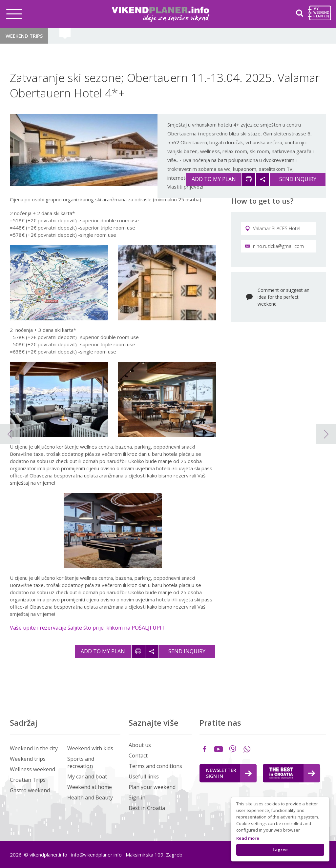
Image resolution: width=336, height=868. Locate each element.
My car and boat (87, 777)
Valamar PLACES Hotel (273, 228)
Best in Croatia (147, 808)
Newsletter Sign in (229, 773)
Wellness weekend (32, 769)
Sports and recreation (81, 762)
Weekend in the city (34, 748)
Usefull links (144, 777)
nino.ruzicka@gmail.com (274, 246)
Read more (248, 838)
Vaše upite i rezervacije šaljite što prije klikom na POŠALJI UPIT (87, 628)
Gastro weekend (30, 790)
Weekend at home (90, 787)
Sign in (137, 797)
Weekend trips (24, 36)
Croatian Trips (28, 780)
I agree (280, 850)
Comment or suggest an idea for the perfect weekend (283, 297)
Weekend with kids (90, 748)
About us (140, 745)
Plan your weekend (152, 787)
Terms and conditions (155, 766)
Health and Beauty (90, 797)
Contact (138, 756)
